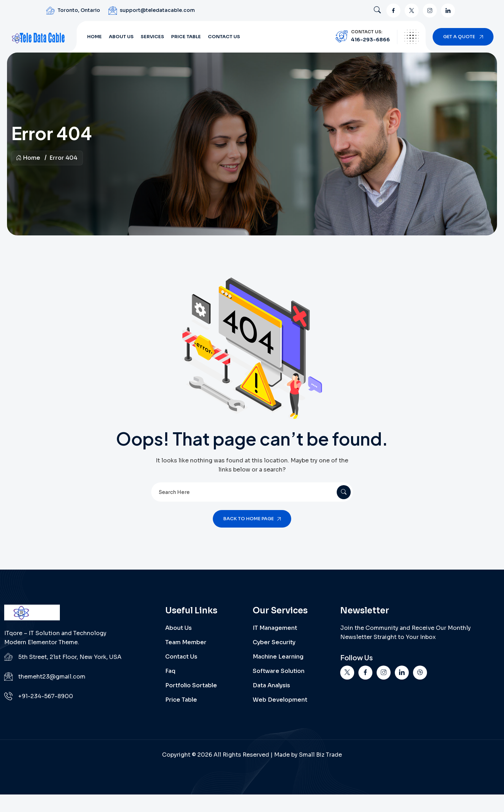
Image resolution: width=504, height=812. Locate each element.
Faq (170, 671)
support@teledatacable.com (157, 10)
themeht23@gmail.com (52, 677)
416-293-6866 (370, 40)
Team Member (186, 642)
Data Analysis (271, 685)
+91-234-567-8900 (46, 696)
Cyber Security (274, 642)
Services (152, 37)
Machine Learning (278, 657)
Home (94, 37)
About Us (121, 37)
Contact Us (224, 37)
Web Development (280, 700)
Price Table (186, 37)
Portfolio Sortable (191, 685)
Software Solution (279, 671)
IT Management (275, 628)
